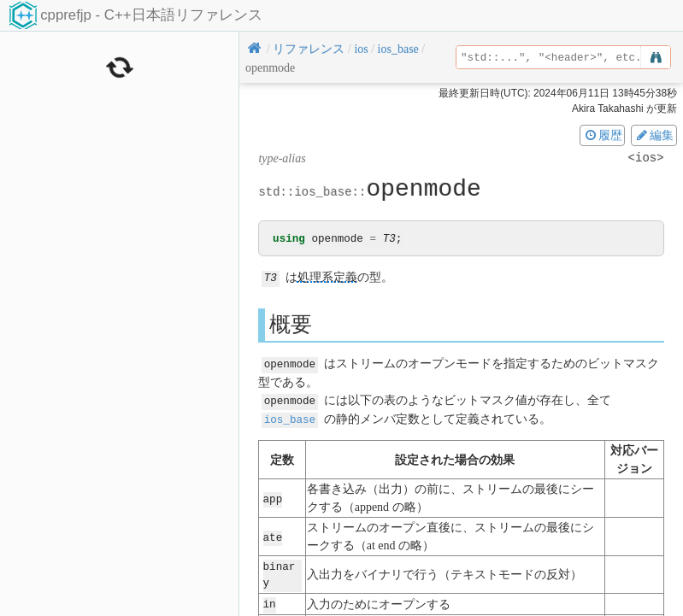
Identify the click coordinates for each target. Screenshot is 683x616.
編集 (654, 135)
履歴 (603, 135)
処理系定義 (327, 278)
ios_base (290, 417)
